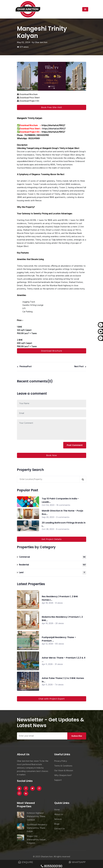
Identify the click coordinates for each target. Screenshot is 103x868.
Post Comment (75, 445)
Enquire (26, 862)
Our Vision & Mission (64, 771)
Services (58, 819)
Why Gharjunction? (63, 775)
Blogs (57, 824)
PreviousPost (24, 367)
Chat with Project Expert (51, 699)
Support (58, 780)
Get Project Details (52, 539)
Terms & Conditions (63, 766)
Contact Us (60, 829)
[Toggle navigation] (85, 9)
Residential (53, 565)
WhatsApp (77, 862)
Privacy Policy (61, 761)
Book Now (51, 455)
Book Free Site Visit (51, 107)
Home (57, 810)
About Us (59, 814)
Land (53, 573)
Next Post (80, 367)
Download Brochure (52, 351)
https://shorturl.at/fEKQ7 (53, 126)
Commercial (53, 557)
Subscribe (77, 736)
